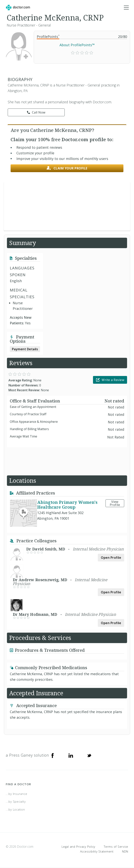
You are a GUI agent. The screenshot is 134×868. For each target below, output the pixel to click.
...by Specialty (16, 802)
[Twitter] (89, 755)
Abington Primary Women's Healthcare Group (67, 505)
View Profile (115, 503)
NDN (125, 852)
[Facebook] (53, 755)
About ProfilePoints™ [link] (77, 45)
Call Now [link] (36, 113)
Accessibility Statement (97, 852)
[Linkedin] (71, 755)
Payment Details (25, 349)
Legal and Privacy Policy (78, 847)
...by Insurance (16, 794)
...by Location (15, 810)
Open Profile (111, 558)
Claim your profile (67, 168)
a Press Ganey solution (27, 755)
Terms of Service (116, 847)
